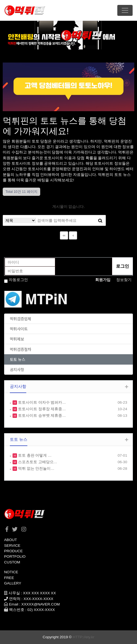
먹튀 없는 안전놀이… (36, 469)
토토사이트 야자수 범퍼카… (41, 402)
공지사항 (17, 369)
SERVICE (12, 546)
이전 (73, 235)
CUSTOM (12, 562)
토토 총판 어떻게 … (34, 455)
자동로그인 (18, 280)
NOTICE (11, 572)
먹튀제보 (17, 339)
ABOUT (11, 540)
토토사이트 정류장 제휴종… (41, 409)
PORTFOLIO (15, 556)
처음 (64, 235)
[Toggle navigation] (125, 10)
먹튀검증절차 (21, 349)
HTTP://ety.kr (84, 637)
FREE (9, 578)
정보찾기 (124, 280)
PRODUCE (13, 551)
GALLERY (13, 583)
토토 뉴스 (18, 359)
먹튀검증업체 (21, 319)
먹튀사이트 (19, 329)
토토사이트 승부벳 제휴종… (41, 416)
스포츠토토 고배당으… (37, 462)
